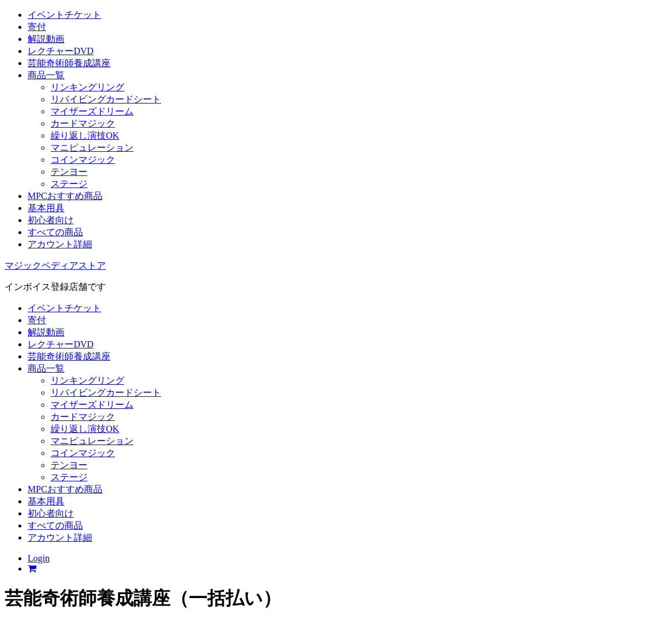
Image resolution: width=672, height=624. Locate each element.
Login (39, 558)
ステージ (69, 184)
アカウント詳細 (60, 244)
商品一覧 (46, 75)
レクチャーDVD (61, 51)
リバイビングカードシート (106, 99)
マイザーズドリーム (92, 111)
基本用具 (46, 208)
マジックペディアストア (55, 265)
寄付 (37, 27)
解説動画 (46, 39)
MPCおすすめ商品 (65, 196)
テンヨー (69, 172)
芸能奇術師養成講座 (69, 63)
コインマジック (83, 160)
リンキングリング (87, 87)
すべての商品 (55, 232)
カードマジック (83, 123)
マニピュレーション (92, 148)
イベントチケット (64, 15)
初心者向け (51, 220)
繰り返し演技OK (85, 135)
